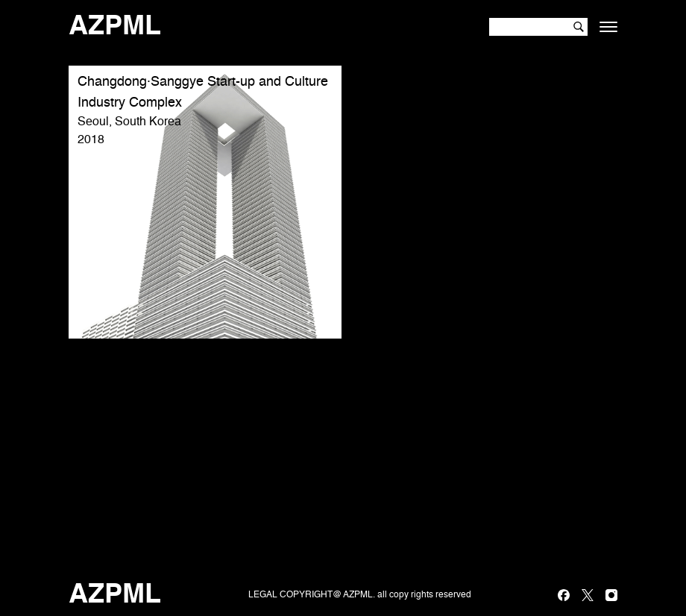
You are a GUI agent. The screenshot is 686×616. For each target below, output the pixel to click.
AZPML (115, 27)
